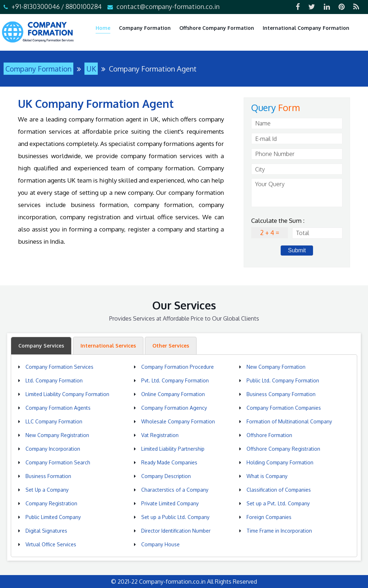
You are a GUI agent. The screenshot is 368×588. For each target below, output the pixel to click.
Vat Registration (160, 435)
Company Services (41, 346)
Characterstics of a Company (175, 490)
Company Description (166, 476)
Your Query (297, 193)
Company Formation (145, 28)
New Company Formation (276, 367)
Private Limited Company (170, 503)
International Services (108, 346)
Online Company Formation (173, 394)
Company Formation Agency (174, 408)
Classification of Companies (279, 490)
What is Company (267, 476)
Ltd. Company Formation (54, 380)
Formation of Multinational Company (289, 421)
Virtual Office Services (51, 544)
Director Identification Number (176, 531)
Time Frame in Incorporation (279, 531)
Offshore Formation (269, 435)
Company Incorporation (53, 449)
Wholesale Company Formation (178, 421)
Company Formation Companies (284, 408)
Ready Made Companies (169, 462)
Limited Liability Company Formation (67, 394)
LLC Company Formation (54, 421)
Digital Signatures (46, 531)
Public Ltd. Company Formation (283, 380)
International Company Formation (306, 28)
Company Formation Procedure (178, 367)
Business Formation (48, 476)
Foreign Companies (269, 517)
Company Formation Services (59, 367)
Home (103, 28)
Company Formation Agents (58, 408)
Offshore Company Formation (217, 28)
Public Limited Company (53, 517)
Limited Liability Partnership (173, 449)
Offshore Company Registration (283, 449)
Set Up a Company (47, 490)
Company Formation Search (58, 462)
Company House (160, 544)
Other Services (171, 346)
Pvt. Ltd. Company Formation (175, 380)
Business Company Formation (281, 394)
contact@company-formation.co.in (168, 6)
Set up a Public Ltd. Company (175, 517)
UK (91, 69)
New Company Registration (57, 435)
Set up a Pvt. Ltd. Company (278, 503)
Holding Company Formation (280, 462)
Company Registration (51, 503)
